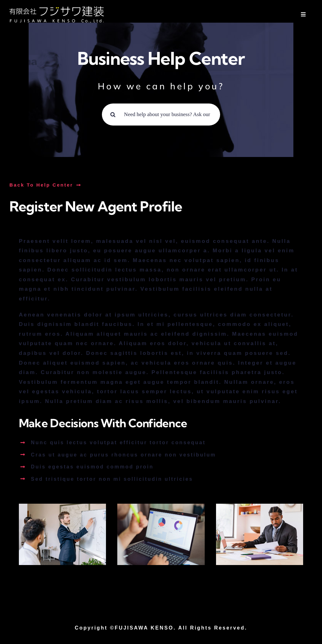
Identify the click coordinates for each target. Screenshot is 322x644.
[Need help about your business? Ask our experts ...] (161, 115)
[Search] (113, 115)
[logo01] (57, 9)
